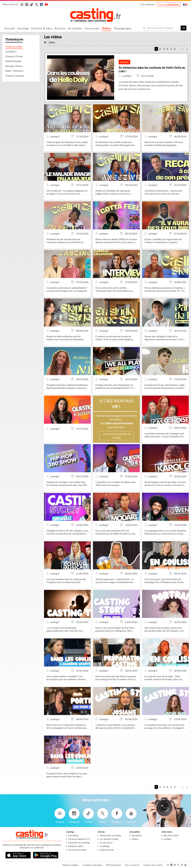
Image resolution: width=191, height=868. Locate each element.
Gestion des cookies (153, 865)
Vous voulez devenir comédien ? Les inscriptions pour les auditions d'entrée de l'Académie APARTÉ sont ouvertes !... (67, 678)
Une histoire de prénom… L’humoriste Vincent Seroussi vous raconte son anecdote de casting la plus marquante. (164, 192)
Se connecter (147, 4)
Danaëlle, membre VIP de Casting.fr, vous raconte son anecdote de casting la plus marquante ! (67, 532)
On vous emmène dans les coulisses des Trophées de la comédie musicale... (66, 581)
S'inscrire (169, 5)
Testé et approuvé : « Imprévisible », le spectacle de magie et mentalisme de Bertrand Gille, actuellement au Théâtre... (116, 581)
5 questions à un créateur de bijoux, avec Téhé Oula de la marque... (116, 483)
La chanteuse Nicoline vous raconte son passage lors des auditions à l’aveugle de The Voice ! (165, 726)
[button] (186, 5)
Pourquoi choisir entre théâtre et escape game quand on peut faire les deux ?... (67, 775)
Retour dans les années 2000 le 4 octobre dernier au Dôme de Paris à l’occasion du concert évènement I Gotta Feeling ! (116, 241)
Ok (183, 28)
